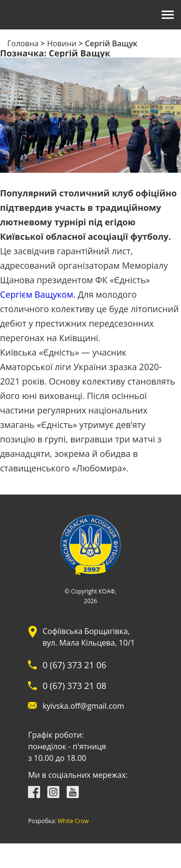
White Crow (73, 821)
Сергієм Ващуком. (38, 294)
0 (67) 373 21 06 (74, 665)
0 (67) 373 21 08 (74, 686)
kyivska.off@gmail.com (83, 706)
